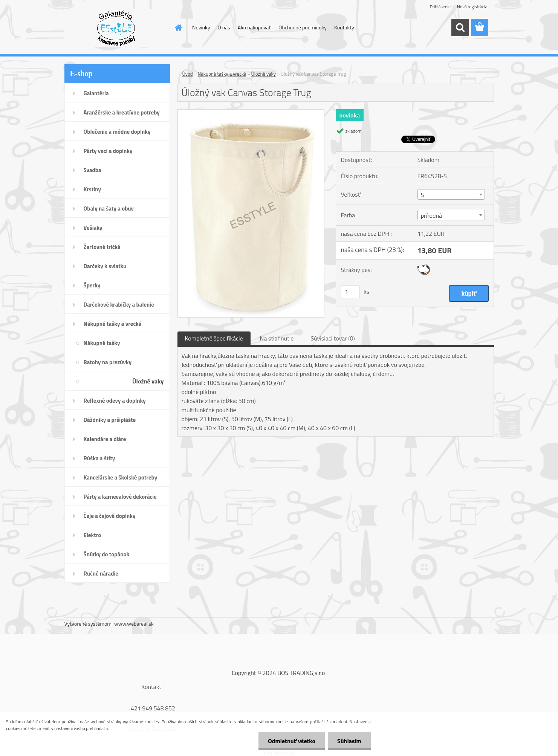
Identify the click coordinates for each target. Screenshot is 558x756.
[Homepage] (178, 27)
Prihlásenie (440, 7)
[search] (460, 27)
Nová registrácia (472, 7)
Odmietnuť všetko (292, 741)
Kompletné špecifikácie (214, 338)
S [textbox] (423, 195)
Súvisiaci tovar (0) (333, 338)
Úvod (188, 74)
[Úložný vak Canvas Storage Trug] (251, 113)
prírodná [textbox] (431, 215)
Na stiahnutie (277, 338)
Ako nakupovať (254, 27)
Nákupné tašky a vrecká (222, 74)
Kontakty (344, 27)
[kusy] (350, 292)
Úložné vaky (263, 74)
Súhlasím (349, 741)
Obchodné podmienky (303, 27)
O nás (224, 27)
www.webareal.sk (134, 624)
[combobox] (451, 194)
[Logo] (116, 28)
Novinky (201, 27)
